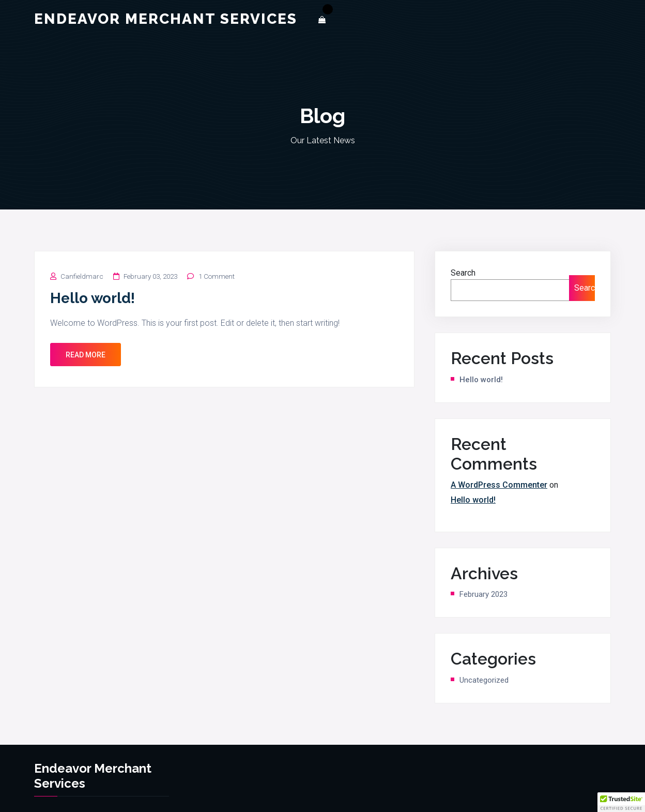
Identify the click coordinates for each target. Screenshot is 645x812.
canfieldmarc (82, 277)
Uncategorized (484, 680)
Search (463, 273)
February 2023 (483, 594)
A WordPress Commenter (499, 485)
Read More (86, 355)
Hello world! (93, 298)
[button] (621, 802)
